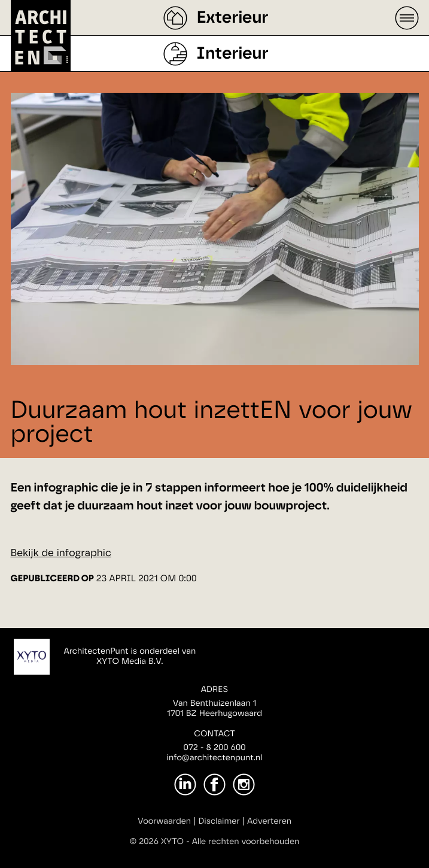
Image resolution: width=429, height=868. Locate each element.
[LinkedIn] (185, 784)
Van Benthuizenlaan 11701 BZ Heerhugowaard (214, 708)
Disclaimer (219, 821)
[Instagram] (244, 784)
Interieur (232, 54)
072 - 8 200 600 (214, 748)
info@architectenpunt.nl (215, 758)
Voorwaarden (164, 821)
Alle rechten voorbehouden (246, 842)
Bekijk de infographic (61, 553)
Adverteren (269, 821)
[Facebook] (214, 784)
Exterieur (232, 18)
